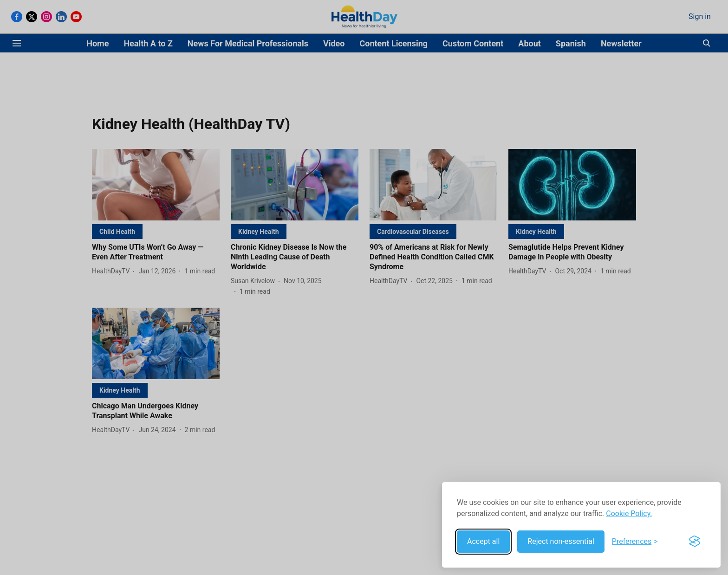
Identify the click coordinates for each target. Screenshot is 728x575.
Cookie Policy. (629, 514)
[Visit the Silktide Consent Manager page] (695, 542)
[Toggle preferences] (635, 542)
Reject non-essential (561, 541)
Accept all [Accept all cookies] (483, 541)
